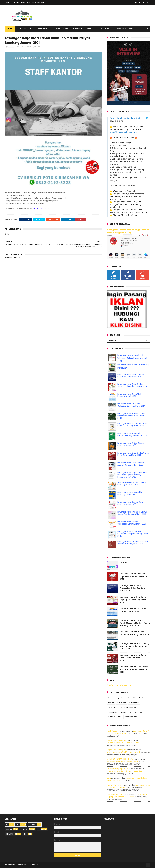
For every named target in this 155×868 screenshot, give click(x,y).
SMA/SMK (105, 29)
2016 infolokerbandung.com (27, 865)
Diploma (90, 29)
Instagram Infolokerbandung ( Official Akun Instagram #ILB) (128, 231)
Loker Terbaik (61, 29)
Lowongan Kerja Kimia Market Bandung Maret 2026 (130, 395)
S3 (141, 712)
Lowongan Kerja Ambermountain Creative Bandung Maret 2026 (132, 424)
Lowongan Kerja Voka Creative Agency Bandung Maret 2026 (131, 464)
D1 (129, 698)
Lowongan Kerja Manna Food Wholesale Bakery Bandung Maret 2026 (132, 358)
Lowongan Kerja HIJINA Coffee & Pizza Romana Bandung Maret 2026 (132, 416)
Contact (124, 562)
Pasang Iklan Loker (124, 29)
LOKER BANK (122, 703)
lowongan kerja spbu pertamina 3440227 (127, 796)
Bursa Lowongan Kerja (116, 698)
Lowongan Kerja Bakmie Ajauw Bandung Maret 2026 (131, 503)
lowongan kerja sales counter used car (124, 771)
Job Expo (142, 698)
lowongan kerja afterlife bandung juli (123, 752)
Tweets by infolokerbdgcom (119, 685)
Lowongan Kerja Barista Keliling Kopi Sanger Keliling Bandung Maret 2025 (134, 646)
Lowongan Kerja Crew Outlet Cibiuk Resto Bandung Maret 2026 (133, 454)
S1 (131, 712)
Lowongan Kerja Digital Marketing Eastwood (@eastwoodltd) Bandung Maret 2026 (132, 475)
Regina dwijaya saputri (117, 740)
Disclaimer (26, 3)
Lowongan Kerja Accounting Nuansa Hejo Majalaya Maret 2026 (132, 434)
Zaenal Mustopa (114, 785)
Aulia (109, 778)
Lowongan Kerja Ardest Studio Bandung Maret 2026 (131, 444)
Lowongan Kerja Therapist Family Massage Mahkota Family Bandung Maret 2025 (135, 623)
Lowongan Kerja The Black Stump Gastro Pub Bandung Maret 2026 (132, 513)
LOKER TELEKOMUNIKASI (128, 707)
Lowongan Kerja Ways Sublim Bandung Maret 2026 (130, 493)
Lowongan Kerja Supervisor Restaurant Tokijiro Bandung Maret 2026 (133, 534)
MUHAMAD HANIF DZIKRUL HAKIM (120, 759)
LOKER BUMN (134, 703)
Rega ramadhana (114, 794)
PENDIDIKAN (112, 712)
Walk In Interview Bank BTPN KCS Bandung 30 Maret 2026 (132, 483)
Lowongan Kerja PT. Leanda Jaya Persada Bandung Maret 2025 (134, 576)
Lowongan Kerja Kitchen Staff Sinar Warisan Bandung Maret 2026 (133, 542)
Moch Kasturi (112, 731)
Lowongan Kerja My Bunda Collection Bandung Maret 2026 (131, 405)
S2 (136, 712)
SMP (120, 717)
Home (7, 3)
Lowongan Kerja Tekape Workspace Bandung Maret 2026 (132, 523)
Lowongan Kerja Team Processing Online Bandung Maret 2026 (132, 375)
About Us (15, 3)
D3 (25, 47)
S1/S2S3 (77, 29)
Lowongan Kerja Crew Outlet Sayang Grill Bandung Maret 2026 (132, 385)
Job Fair (111, 703)
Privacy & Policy (39, 3)
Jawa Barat (43, 29)
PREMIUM (30, 47)
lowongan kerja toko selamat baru (122, 762)
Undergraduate (131, 717)
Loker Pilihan (24, 29)
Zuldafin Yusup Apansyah (118, 769)
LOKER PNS (112, 707)
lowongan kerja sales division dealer (123, 743)
